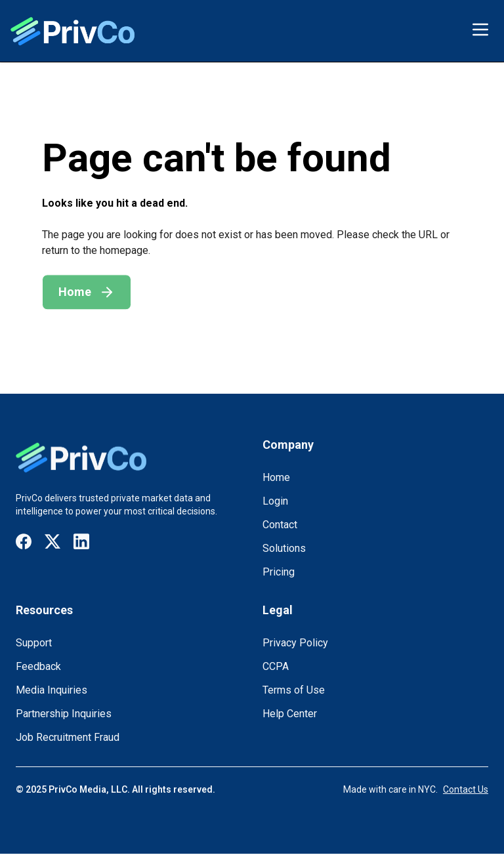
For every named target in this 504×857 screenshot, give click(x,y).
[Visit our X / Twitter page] (52, 542)
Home (276, 477)
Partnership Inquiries (64, 714)
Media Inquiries (52, 690)
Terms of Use (294, 690)
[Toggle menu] (480, 30)
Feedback (38, 666)
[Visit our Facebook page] (24, 542)
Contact (280, 525)
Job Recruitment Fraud (68, 737)
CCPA (276, 666)
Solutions (284, 548)
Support (34, 643)
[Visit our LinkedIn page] (81, 542)
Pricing (279, 572)
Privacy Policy (295, 643)
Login (275, 501)
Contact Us (466, 789)
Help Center (290, 714)
